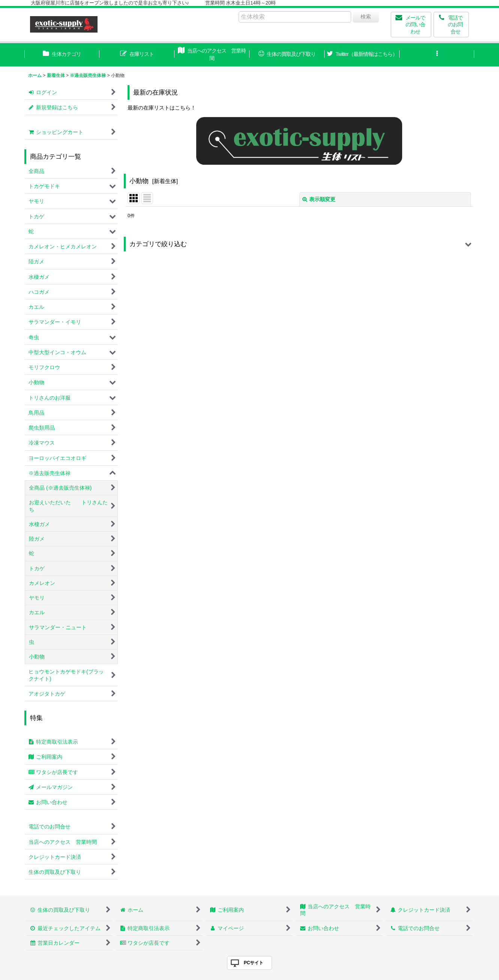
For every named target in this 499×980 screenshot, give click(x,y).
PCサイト (254, 963)
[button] (437, 55)
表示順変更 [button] (319, 199)
